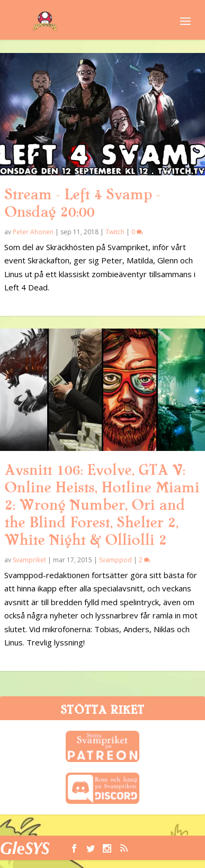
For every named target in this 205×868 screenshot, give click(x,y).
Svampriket (29, 560)
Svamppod (115, 560)
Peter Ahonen (33, 232)
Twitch (115, 232)
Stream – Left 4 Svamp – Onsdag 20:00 (82, 203)
